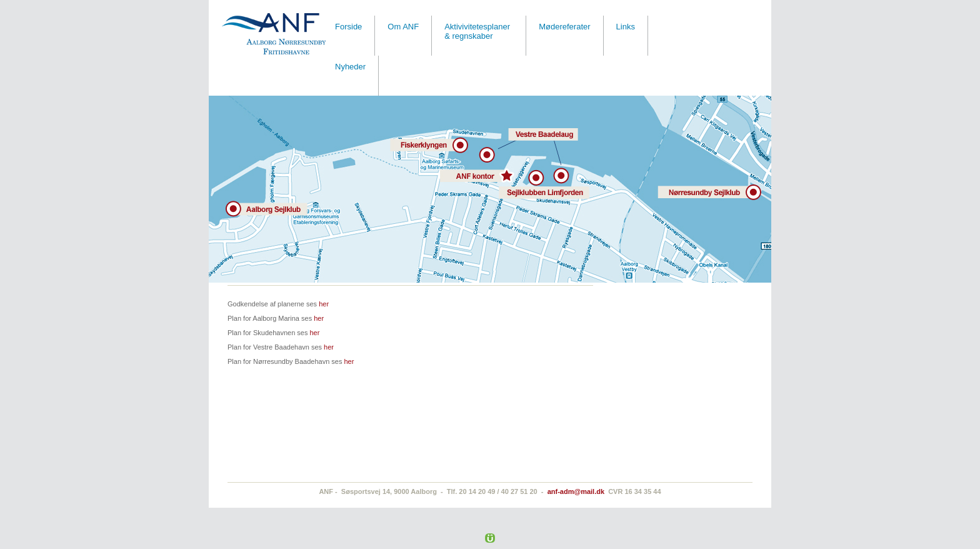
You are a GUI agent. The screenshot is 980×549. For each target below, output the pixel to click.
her (324, 304)
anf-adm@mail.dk (576, 491)
